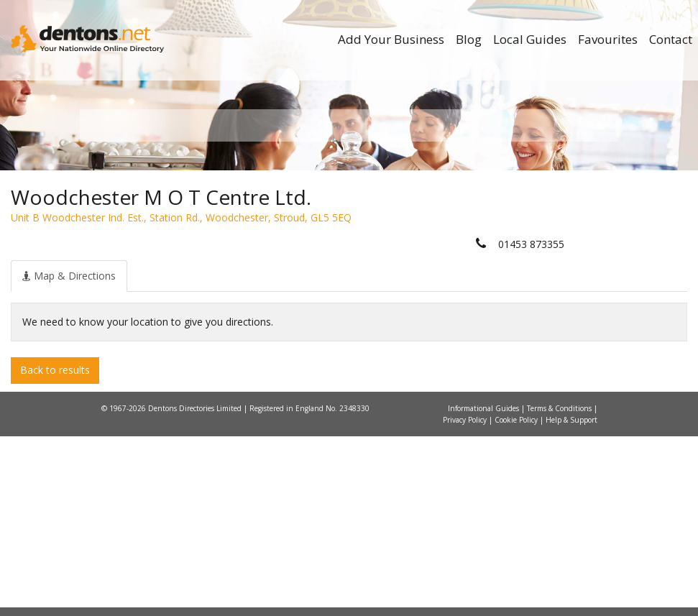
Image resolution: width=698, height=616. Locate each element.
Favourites (608, 39)
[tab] (69, 456)
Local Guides (530, 39)
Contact (671, 39)
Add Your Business (391, 39)
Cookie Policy (517, 599)
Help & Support (571, 599)
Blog (469, 39)
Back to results (55, 550)
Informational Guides (485, 588)
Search (535, 271)
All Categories (355, 295)
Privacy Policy (466, 599)
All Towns (160, 295)
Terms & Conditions (560, 588)
